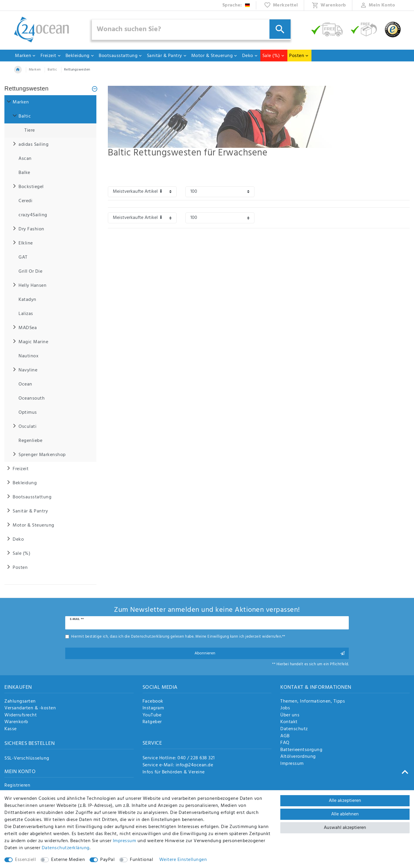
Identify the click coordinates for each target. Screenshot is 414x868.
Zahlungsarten (20, 702)
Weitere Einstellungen (183, 860)
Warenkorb (16, 722)
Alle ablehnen (345, 814)
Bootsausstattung (120, 56)
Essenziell (25, 860)
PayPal (107, 860)
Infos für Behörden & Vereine (174, 772)
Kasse (11, 729)
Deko (250, 56)
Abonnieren (270, 653)
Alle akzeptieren (345, 801)
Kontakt (289, 722)
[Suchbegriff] (191, 30)
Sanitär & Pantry (167, 56)
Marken (25, 56)
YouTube (152, 715)
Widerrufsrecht (21, 715)
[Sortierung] (142, 192)
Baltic (52, 70)
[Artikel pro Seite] (220, 192)
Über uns (290, 715)
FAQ (285, 743)
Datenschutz (294, 729)
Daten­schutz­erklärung (66, 848)
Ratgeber (152, 722)
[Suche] (280, 29)
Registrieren (17, 786)
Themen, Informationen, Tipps (313, 702)
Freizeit (51, 56)
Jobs (285, 708)
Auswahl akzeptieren (345, 828)
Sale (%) (274, 56)
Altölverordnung (298, 757)
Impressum (292, 764)
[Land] (236, 5)
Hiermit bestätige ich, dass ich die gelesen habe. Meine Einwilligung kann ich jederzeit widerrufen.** (178, 637)
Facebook (153, 702)
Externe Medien (68, 860)
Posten (299, 56)
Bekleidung (80, 56)
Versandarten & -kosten (30, 708)
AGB (285, 736)
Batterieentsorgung (301, 750)
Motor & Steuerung (214, 56)
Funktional (141, 860)
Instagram (153, 708)
